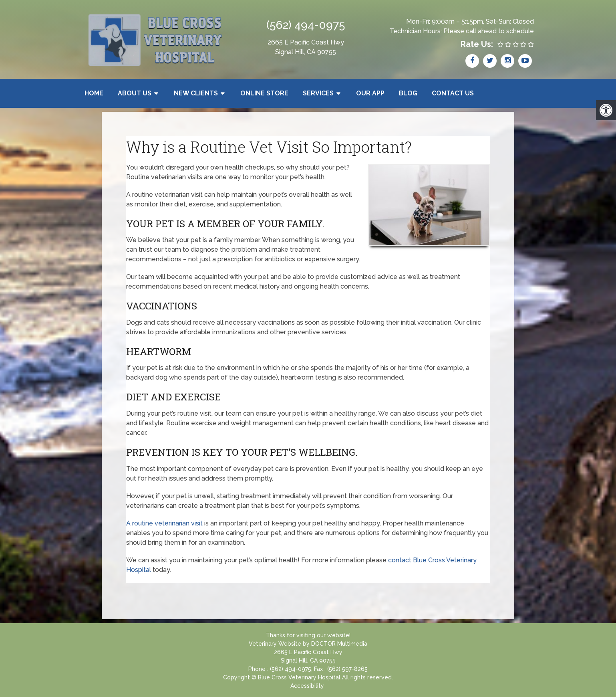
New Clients (196, 93)
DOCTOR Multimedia (339, 644)
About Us (135, 93)
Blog (408, 93)
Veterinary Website (275, 644)
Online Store (264, 93)
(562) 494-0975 (306, 25)
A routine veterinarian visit (164, 523)
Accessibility (307, 686)
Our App (370, 93)
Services (318, 93)
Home (94, 93)
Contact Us (453, 93)
